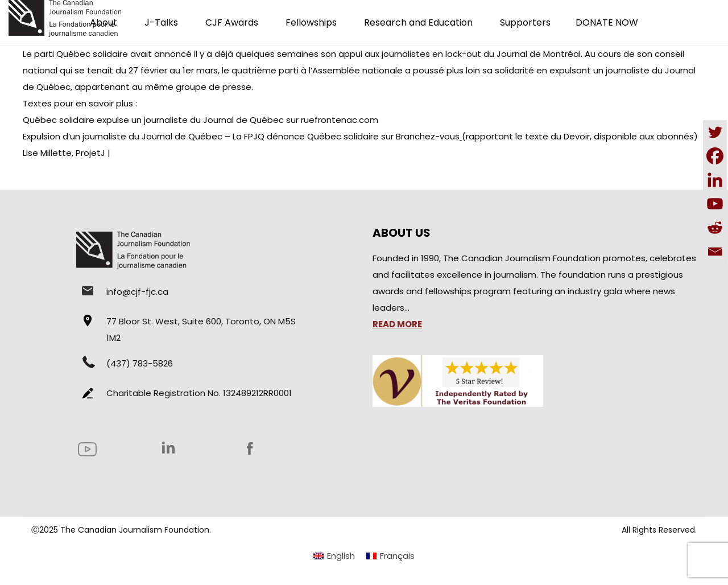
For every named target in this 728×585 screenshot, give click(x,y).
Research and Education (418, 22)
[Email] (715, 252)
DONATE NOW (607, 22)
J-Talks (161, 22)
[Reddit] (715, 228)
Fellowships (311, 22)
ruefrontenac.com (340, 120)
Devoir (577, 136)
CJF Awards (232, 22)
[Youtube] (715, 204)
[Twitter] (715, 132)
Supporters (525, 22)
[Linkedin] (715, 180)
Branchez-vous (428, 136)
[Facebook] (715, 156)
